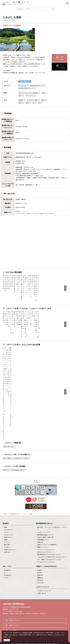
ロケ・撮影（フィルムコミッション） (50, 561)
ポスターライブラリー (45, 553)
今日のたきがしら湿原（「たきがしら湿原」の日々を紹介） (35, 213)
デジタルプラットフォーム (46, 563)
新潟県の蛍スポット (37, 86)
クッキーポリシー (57, 635)
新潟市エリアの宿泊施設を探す (13, 471)
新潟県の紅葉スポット (26, 88)
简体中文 (40, 576)
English (40, 571)
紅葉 (20, 103)
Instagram (7, 576)
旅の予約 (7, 546)
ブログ (6, 579)
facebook (7, 571)
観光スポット (8, 538)
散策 (43, 100)
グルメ (6, 533)
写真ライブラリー (15, 621)
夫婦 (43, 93)
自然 (27, 103)
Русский (40, 581)
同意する (7, 640)
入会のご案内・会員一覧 (45, 538)
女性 (20, 96)
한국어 (39, 574)
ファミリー (29, 96)
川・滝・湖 (22, 86)
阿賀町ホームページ (22, 211)
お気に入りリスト (10, 551)
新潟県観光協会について (45, 536)
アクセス (7, 548)
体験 (6, 541)
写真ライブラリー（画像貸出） (47, 546)
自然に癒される (8, 448)
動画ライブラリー (43, 548)
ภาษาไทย (40, 584)
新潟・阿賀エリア (25, 81)
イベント (7, 543)
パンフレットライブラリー (46, 551)
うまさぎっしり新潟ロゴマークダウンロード (52, 558)
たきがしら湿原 (32, 100)
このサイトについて (44, 533)
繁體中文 (40, 579)
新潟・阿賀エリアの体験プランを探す (16, 459)
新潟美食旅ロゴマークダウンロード (49, 556)
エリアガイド (8, 531)
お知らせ (7, 553)
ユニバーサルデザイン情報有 (28, 93)
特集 (6, 528)
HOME (5, 515)
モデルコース (8, 536)
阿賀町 (21, 100)
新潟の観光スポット (15, 515)
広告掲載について (43, 541)
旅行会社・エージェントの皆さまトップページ (52, 530)
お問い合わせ (42, 594)
